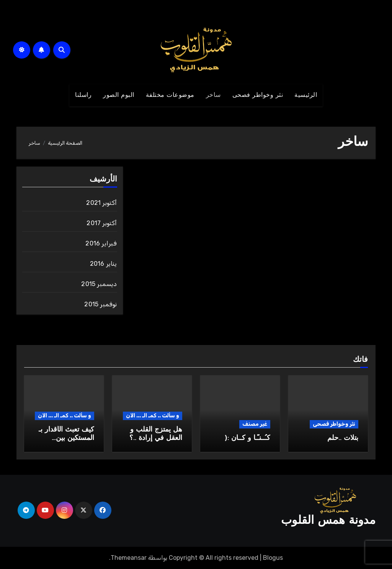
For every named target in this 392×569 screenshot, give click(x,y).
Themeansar (129, 558)
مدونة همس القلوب (328, 521)
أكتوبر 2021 (101, 203)
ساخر (213, 95)
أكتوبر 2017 (102, 223)
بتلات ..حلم (343, 438)
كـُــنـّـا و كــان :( (247, 438)
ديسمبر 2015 (99, 284)
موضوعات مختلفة (170, 95)
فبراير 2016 (101, 243)
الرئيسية (306, 95)
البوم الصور (119, 95)
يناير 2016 (104, 264)
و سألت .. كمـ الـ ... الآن (153, 416)
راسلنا (83, 95)
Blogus (273, 558)
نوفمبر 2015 (100, 304)
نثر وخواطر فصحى (258, 95)
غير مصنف (255, 424)
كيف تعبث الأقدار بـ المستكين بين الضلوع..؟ (66, 438)
